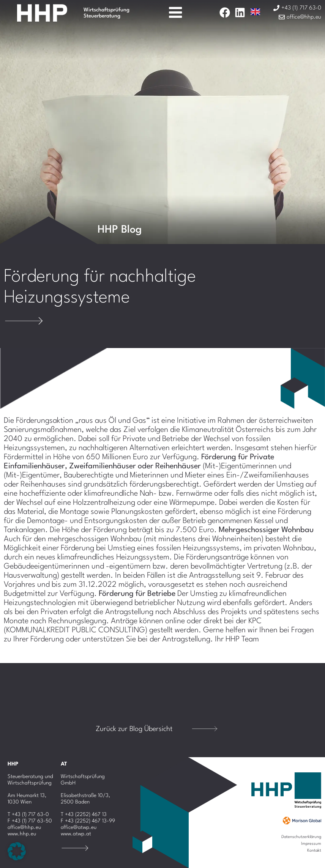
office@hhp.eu (24, 827)
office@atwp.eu (79, 827)
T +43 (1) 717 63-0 (28, 814)
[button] (17, 851)
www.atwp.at (76, 834)
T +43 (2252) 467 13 (84, 814)
